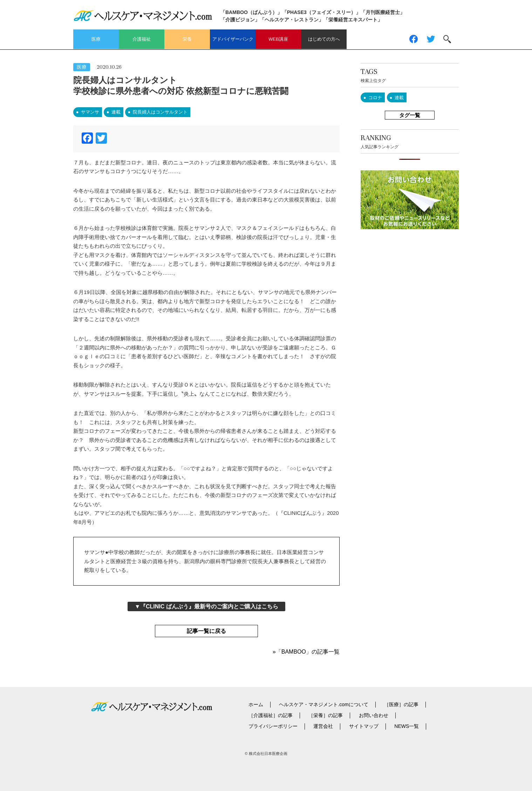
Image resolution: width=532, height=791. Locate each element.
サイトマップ (364, 726)
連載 (116, 112)
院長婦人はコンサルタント (160, 112)
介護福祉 (142, 39)
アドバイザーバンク (233, 39)
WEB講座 (278, 39)
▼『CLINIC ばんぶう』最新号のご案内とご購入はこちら (206, 606)
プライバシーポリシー (273, 726)
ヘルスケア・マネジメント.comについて (323, 704)
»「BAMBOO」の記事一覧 (306, 652)
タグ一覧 (410, 115)
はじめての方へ (324, 39)
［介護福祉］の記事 (271, 715)
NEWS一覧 (407, 726)
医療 (96, 39)
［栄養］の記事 (326, 715)
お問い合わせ (374, 715)
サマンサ (90, 112)
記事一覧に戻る (206, 631)
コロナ (375, 98)
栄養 (187, 39)
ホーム (256, 704)
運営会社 (323, 726)
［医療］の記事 (401, 704)
